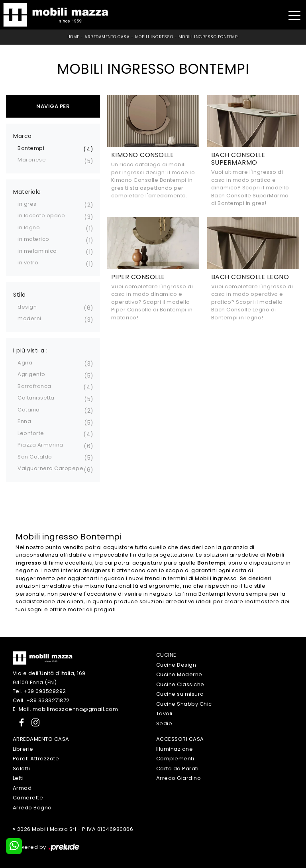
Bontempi (31, 148)
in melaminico (37, 251)
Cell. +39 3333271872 (41, 700)
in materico (33, 239)
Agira (25, 363)
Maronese (32, 160)
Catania (29, 410)
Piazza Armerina (40, 445)
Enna (24, 421)
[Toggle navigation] (294, 15)
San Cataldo (35, 457)
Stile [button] (20, 295)
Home (73, 37)
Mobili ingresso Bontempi (209, 37)
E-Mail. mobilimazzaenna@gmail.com (66, 709)
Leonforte (31, 433)
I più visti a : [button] (30, 350)
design (27, 307)
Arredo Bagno (32, 808)
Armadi (23, 788)
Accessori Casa (180, 739)
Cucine (166, 655)
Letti (18, 778)
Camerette (28, 798)
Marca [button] (23, 136)
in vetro (28, 263)
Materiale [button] (27, 192)
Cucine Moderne (179, 674)
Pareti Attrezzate (36, 759)
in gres (27, 204)
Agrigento (31, 374)
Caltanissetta (36, 398)
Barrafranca (34, 386)
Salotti (22, 769)
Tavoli (164, 713)
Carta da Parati (178, 769)
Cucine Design (176, 665)
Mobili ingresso (154, 37)
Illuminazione (175, 749)
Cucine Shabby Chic (184, 704)
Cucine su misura (180, 694)
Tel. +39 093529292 (39, 691)
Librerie (23, 749)
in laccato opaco (41, 216)
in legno (29, 227)
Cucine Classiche (180, 684)
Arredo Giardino (179, 778)
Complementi (175, 759)
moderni (29, 318)
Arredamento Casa (107, 37)
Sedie (164, 723)
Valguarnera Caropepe (50, 468)
